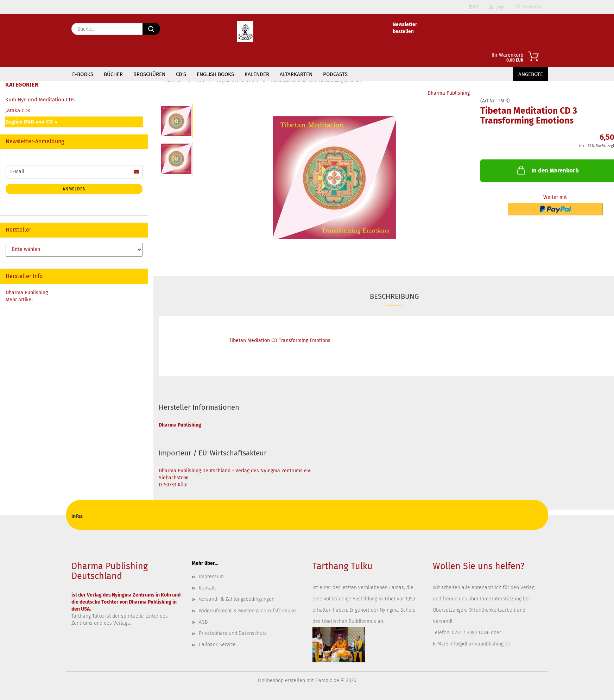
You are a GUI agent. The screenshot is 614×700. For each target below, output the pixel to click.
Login (498, 7)
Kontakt (207, 588)
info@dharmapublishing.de (480, 644)
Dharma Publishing (449, 93)
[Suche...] (151, 29)
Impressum (211, 577)
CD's (181, 74)
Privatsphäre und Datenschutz (233, 633)
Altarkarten (296, 74)
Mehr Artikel (19, 300)
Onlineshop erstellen (281, 680)
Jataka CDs (18, 111)
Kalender (257, 74)
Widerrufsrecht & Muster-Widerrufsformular (248, 611)
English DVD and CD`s (31, 122)
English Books (215, 74)
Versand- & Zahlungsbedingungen (237, 599)
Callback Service (217, 645)
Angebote (531, 74)
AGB (203, 622)
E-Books (83, 74)
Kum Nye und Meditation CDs (40, 100)
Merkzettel (530, 7)
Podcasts (335, 74)
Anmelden (74, 189)
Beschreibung (394, 296)
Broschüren (149, 74)
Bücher (113, 74)
